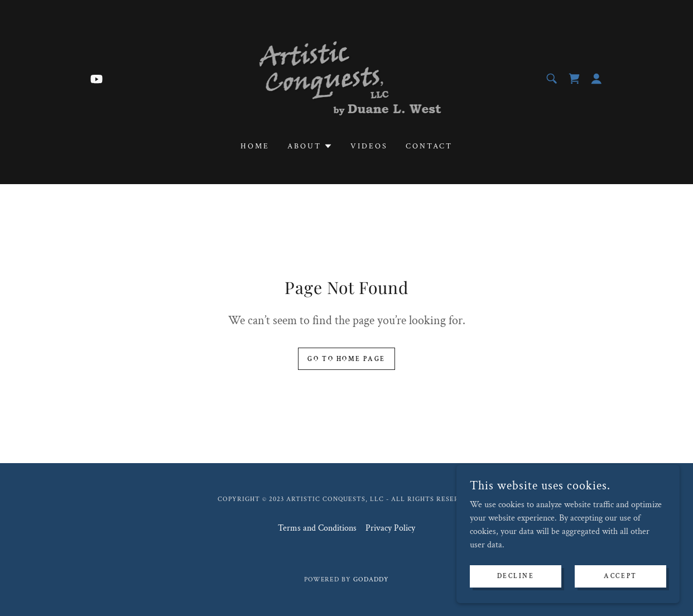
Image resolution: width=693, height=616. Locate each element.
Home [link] (255, 146)
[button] (596, 79)
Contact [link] (429, 146)
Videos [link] (369, 146)
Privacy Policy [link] (390, 528)
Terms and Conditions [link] (317, 528)
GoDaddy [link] (371, 579)
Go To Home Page (346, 359)
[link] (97, 79)
